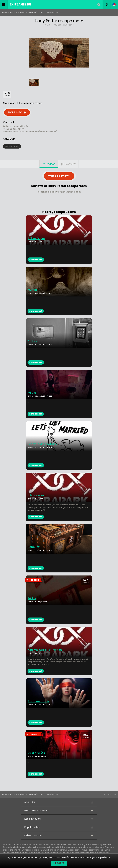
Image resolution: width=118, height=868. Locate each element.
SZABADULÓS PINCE (64, 25)
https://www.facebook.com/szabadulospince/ (35, 132)
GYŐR (47, 25)
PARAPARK (40, 499)
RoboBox (34, 547)
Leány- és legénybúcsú (43, 444)
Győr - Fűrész (36, 753)
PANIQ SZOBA (41, 602)
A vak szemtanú (38, 701)
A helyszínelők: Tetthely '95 (45, 650)
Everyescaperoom (10, 12)
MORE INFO (15, 112)
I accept (59, 863)
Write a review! (59, 176)
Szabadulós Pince (36, 12)
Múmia (32, 290)
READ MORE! (36, 311)
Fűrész (32, 393)
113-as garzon (37, 496)
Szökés (32, 341)
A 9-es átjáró (36, 238)
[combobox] (106, 5)
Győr (22, 12)
